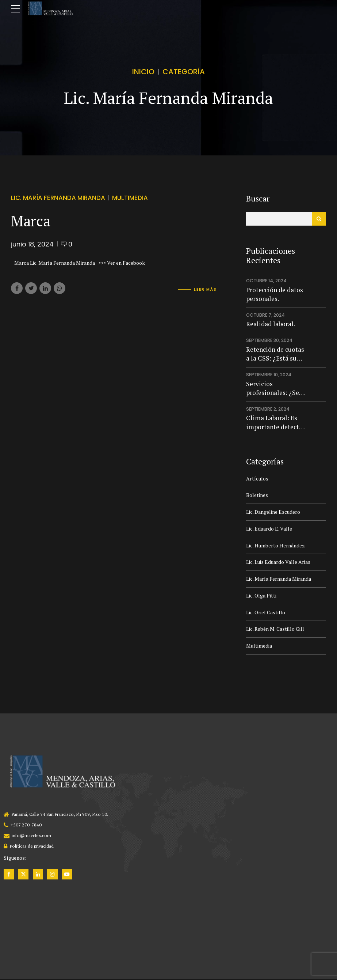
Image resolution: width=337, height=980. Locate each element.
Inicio (143, 72)
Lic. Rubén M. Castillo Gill (275, 629)
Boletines (257, 495)
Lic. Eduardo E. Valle (269, 529)
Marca (31, 221)
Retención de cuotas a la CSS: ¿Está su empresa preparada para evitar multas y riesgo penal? (275, 354)
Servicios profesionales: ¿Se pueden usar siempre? (273, 389)
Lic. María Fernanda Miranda (58, 198)
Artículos (257, 478)
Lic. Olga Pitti (261, 595)
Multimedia (130, 198)
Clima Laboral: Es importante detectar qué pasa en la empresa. (275, 423)
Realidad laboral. (271, 324)
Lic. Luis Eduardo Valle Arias (278, 562)
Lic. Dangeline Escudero (273, 512)
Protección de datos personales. (275, 294)
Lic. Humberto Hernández (275, 545)
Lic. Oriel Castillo (266, 612)
